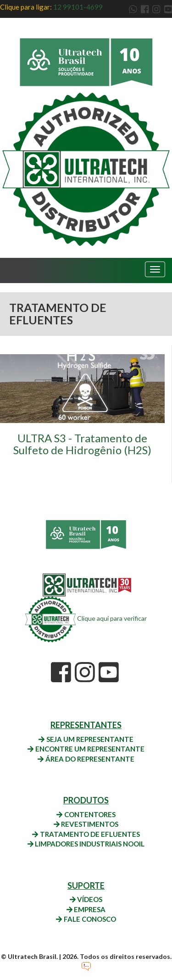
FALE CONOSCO (86, 919)
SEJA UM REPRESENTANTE (86, 739)
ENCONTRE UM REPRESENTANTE (86, 749)
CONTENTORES (86, 814)
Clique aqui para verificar (86, 618)
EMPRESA (86, 909)
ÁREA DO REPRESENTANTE (86, 759)
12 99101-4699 (78, 7)
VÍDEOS (86, 899)
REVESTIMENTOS (86, 824)
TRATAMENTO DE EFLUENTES (86, 834)
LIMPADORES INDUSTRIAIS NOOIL (86, 844)
